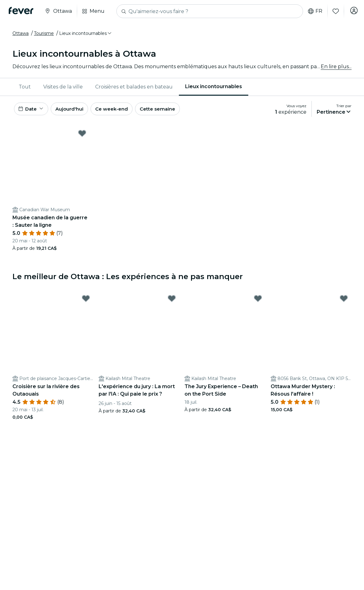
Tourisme (44, 33)
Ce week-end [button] (118, 110)
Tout (25, 87)
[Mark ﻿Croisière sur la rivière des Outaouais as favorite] (86, 301)
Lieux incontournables (214, 86)
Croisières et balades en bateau (134, 87)
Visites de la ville (63, 87)
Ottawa (21, 33)
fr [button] (313, 11)
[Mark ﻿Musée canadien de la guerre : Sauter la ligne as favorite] (82, 136)
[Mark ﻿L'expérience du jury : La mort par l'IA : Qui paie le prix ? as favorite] (172, 301)
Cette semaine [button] (168, 110)
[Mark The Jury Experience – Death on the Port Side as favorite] (258, 301)
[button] (86, 33)
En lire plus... (336, 67)
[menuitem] (25, 87)
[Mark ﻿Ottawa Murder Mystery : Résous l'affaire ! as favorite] (344, 301)
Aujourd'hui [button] (73, 110)
